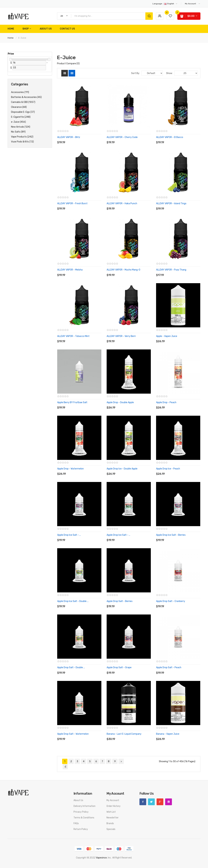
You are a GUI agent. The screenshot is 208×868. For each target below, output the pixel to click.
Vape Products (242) (22, 137)
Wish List (111, 812)
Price (11, 54)
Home (11, 38)
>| (65, 767)
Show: (169, 73)
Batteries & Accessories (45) (26, 97)
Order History (113, 806)
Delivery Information (84, 806)
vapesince (101, 858)
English (165, 4)
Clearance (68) (19, 107)
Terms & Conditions (84, 818)
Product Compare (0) (68, 64)
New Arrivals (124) (21, 127)
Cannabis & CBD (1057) (23, 102)
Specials (111, 829)
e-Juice (22, 38)
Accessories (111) (20, 92)
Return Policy (81, 829)
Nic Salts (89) (18, 132)
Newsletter (112, 818)
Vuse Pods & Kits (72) (22, 142)
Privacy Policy (81, 812)
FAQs (76, 823)
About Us (78, 800)
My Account (113, 800)
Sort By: (135, 73)
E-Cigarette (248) (21, 117)
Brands (110, 823)
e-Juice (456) (18, 122)
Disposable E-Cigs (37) (23, 112)
